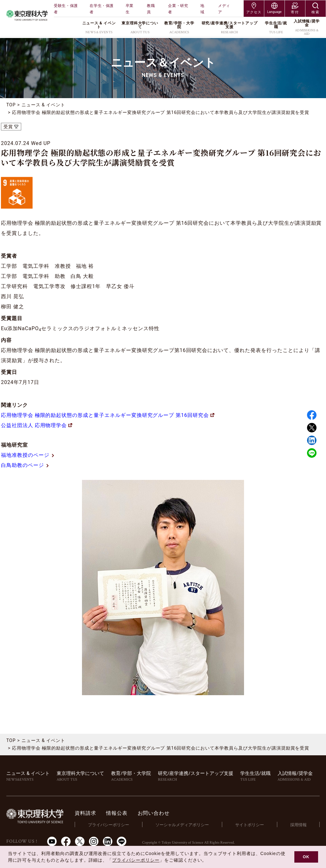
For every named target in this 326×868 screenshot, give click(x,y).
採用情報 (298, 824)
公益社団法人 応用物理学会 (37, 425)
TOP (11, 105)
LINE (312, 453)
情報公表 (118, 813)
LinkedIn (108, 841)
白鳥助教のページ (25, 465)
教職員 (151, 9)
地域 (202, 9)
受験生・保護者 (66, 9)
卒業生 (130, 9)
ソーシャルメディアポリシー (183, 824)
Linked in (312, 440)
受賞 (8, 127)
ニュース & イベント (43, 105)
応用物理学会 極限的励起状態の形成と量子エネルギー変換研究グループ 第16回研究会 (108, 415)
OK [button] (306, 857)
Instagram (94, 841)
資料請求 (87, 813)
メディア (224, 9)
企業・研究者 (178, 9)
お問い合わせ (155, 813)
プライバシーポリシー (110, 824)
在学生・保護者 (102, 9)
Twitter (312, 428)
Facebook (312, 415)
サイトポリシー (250, 824)
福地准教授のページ (28, 455)
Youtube (52, 841)
